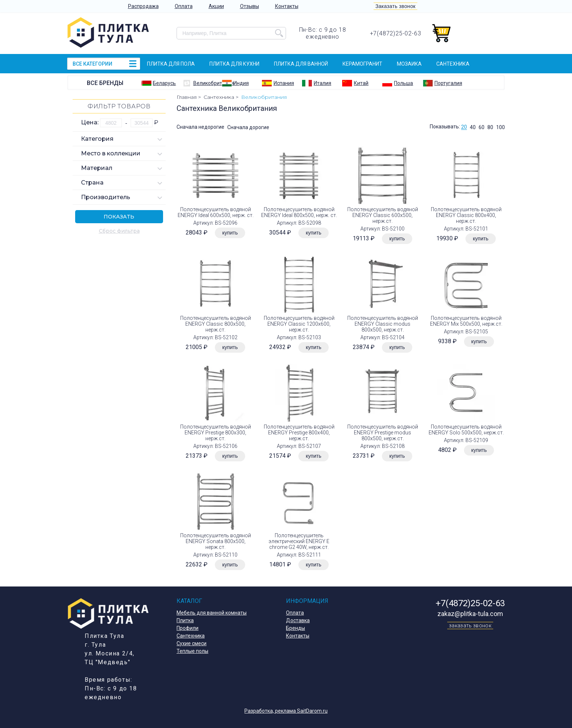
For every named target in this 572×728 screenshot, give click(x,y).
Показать (119, 217)
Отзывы (250, 6)
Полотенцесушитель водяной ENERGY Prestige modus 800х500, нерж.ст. (383, 433)
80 (490, 127)
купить (230, 233)
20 (464, 127)
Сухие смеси (192, 643)
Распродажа (143, 6)
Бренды (295, 628)
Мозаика (409, 64)
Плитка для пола (171, 64)
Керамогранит (362, 64)
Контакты (287, 6)
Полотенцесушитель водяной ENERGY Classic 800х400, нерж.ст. (466, 215)
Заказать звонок (395, 6)
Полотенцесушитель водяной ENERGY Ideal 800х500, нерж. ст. (299, 212)
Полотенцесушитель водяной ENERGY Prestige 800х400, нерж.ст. (299, 433)
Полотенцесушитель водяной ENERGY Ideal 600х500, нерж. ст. (216, 212)
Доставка (298, 620)
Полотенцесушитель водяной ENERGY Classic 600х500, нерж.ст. (383, 215)
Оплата (184, 6)
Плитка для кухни (234, 64)
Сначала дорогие (248, 127)
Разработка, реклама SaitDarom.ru (286, 711)
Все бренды (105, 83)
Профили (188, 628)
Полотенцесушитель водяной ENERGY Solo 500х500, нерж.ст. (466, 430)
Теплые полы (192, 651)
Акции (216, 6)
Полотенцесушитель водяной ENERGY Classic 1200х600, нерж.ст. (299, 324)
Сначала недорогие (200, 127)
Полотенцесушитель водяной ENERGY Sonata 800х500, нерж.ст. (216, 541)
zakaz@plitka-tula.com (470, 614)
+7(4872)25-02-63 (396, 33)
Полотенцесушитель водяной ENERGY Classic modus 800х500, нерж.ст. (383, 324)
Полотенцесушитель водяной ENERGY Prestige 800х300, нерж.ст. (216, 433)
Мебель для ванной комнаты (212, 613)
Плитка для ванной (301, 64)
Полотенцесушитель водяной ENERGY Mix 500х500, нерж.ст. (466, 321)
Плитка (185, 620)
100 (500, 127)
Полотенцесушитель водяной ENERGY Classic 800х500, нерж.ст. (216, 324)
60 (482, 127)
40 (473, 127)
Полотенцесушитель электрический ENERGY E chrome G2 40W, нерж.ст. (299, 541)
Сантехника (453, 64)
